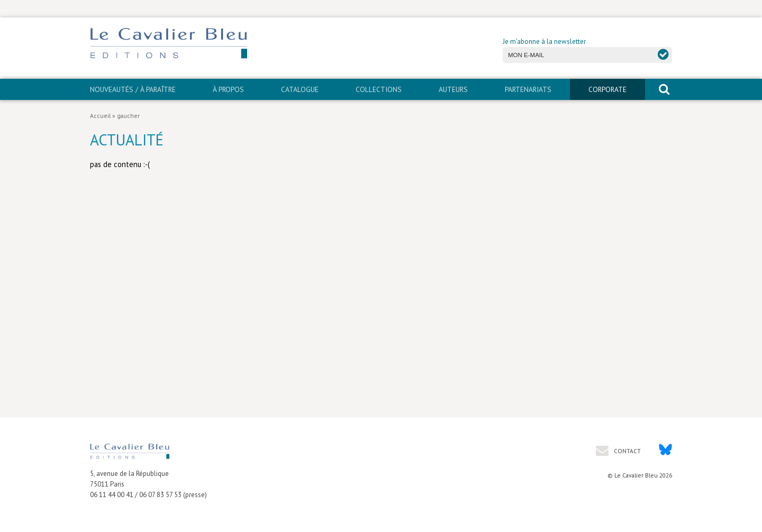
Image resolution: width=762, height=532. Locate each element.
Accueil (100, 116)
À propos (228, 89)
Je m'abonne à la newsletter (544, 42)
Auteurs (453, 89)
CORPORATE (607, 89)
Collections (379, 89)
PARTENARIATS (528, 89)
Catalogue (300, 89)
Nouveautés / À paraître (133, 89)
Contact (627, 451)
